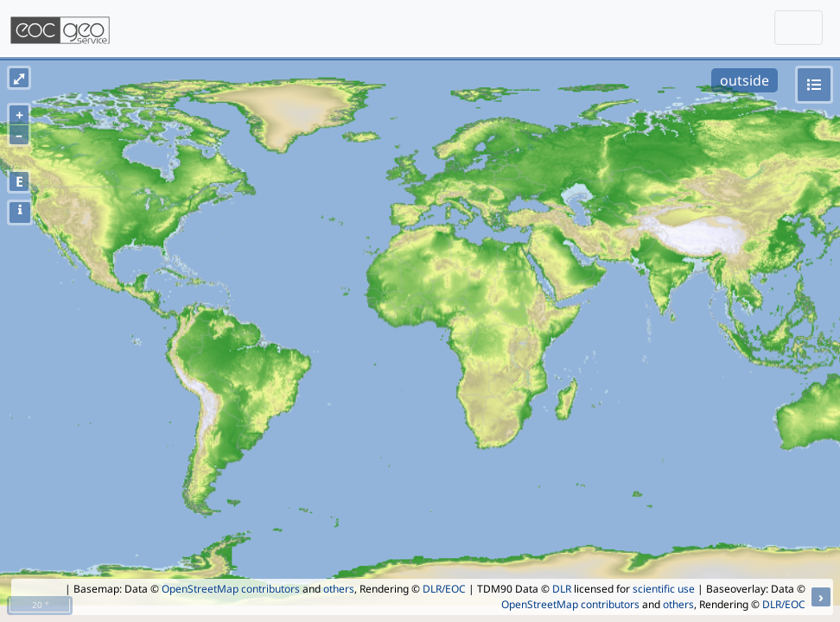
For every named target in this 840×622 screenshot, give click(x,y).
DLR (562, 589)
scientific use (664, 589)
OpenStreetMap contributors (231, 589)
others (339, 589)
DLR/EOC (444, 589)
